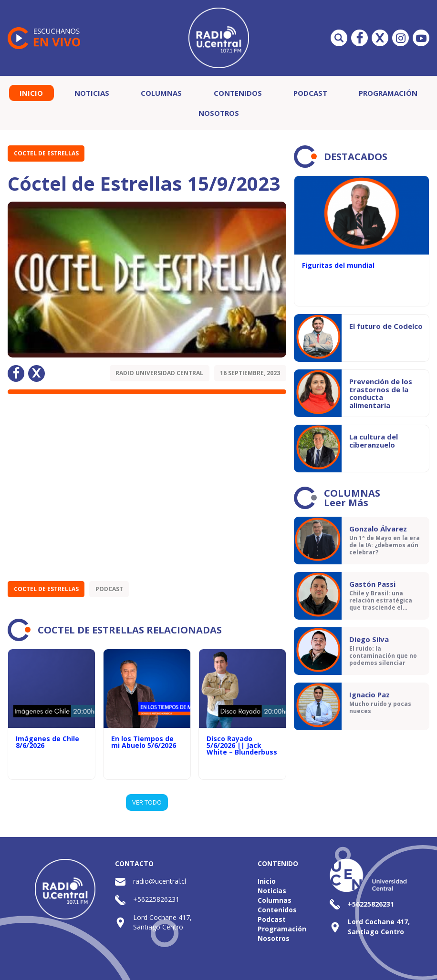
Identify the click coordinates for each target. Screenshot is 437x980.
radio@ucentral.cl (160, 881)
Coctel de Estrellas (46, 153)
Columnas (161, 93)
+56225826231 (156, 899)
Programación (388, 93)
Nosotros (219, 113)
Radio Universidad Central (159, 373)
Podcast (310, 93)
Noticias (92, 93)
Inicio (31, 93)
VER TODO (147, 802)
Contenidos (238, 93)
